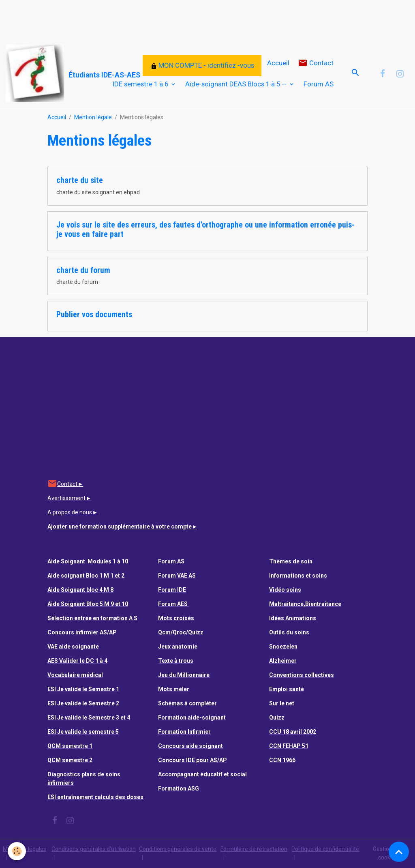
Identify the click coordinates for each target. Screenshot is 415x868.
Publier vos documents (94, 315)
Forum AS (319, 84)
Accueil (278, 63)
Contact (316, 63)
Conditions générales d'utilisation (94, 849)
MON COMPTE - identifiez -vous (202, 65)
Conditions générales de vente (178, 849)
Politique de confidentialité (325, 849)
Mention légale (93, 117)
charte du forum (83, 270)
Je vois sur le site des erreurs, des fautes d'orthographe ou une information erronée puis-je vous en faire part (205, 230)
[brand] (48, 74)
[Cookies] (17, 851)
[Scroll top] (399, 852)
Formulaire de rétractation (254, 849)
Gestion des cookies (388, 853)
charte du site (80, 180)
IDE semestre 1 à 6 (141, 84)
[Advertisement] (148, 18)
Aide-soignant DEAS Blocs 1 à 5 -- (237, 84)
